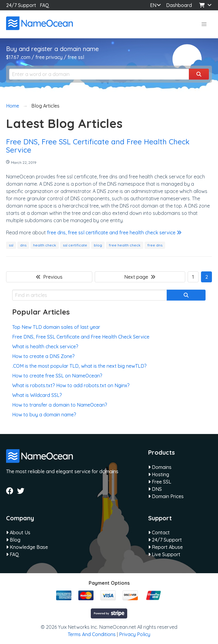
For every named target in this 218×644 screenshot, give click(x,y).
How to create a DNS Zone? (43, 356)
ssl (11, 245)
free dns (155, 245)
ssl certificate (75, 245)
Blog (13, 540)
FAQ (44, 5)
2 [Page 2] (207, 277)
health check (45, 245)
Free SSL (160, 482)
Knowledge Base (27, 547)
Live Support (164, 554)
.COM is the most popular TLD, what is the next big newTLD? (79, 366)
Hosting (159, 474)
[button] (204, 24)
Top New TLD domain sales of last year (56, 327)
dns (23, 245)
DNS (155, 489)
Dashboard (178, 5)
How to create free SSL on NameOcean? (57, 376)
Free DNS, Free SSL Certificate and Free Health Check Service (98, 146)
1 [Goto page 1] (193, 277)
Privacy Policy (135, 634)
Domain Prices (166, 496)
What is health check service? (45, 346)
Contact (159, 532)
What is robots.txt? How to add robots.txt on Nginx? (71, 385)
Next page (140, 277)
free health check (125, 245)
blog (98, 245)
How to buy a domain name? (44, 415)
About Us (18, 532)
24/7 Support (21, 5)
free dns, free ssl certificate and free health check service (114, 232)
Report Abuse (165, 547)
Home (13, 106)
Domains (160, 467)
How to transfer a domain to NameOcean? (60, 405)
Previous (49, 277)
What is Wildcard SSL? (37, 395)
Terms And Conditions (92, 634)
